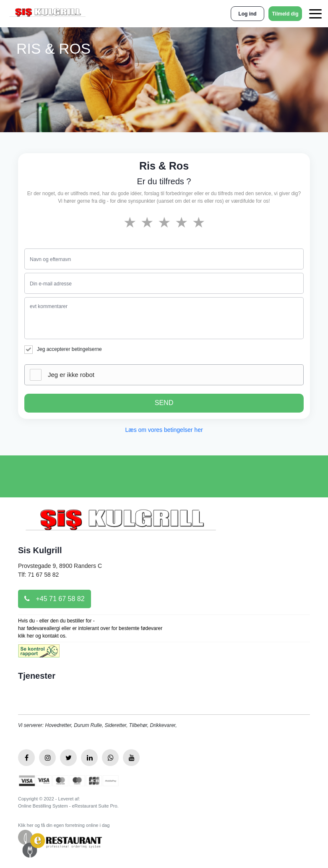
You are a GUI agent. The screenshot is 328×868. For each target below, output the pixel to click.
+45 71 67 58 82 (55, 599)
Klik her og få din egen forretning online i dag (64, 825)
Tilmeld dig (285, 14)
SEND (164, 403)
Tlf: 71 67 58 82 (38, 575)
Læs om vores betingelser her (164, 430)
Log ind (247, 14)
